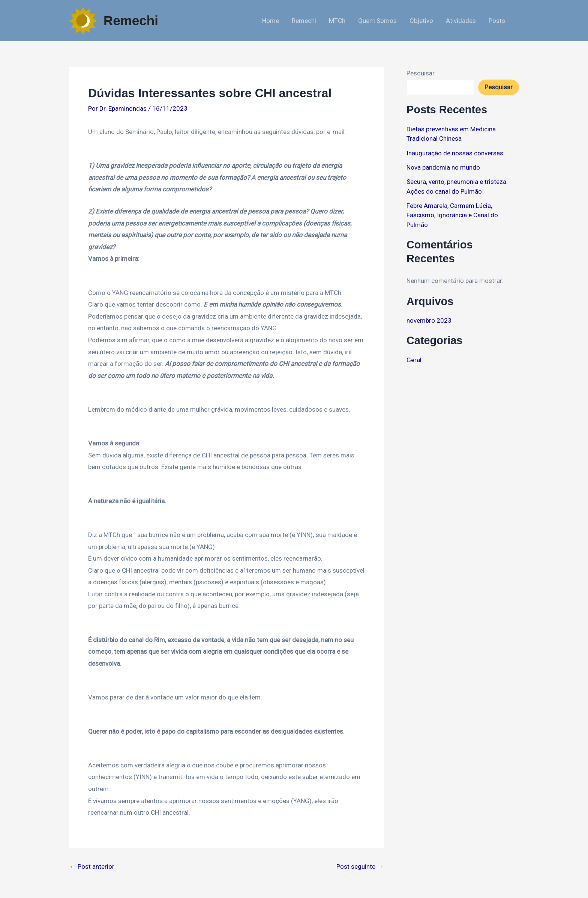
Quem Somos (377, 21)
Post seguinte (360, 867)
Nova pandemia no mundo (443, 167)
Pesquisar (421, 73)
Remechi (131, 20)
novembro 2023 (429, 320)
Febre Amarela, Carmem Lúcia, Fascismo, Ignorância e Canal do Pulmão (452, 215)
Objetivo (421, 21)
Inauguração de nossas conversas (455, 153)
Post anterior (92, 867)
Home (271, 21)
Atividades (461, 21)
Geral (414, 360)
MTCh (337, 21)
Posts (497, 21)
